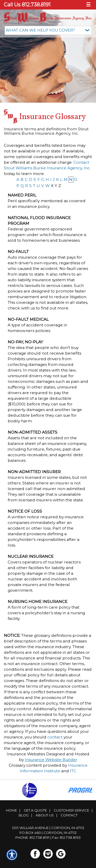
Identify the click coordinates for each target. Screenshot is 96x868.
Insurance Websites (26, 754)
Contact (69, 815)
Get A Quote (35, 810)
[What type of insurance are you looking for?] (48, 30)
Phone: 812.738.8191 (33, 837)
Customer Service (71, 810)
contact (55, 737)
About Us (45, 815)
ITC (73, 771)
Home (11, 810)
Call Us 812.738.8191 (27, 5)
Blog (24, 815)
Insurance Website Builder (51, 760)
